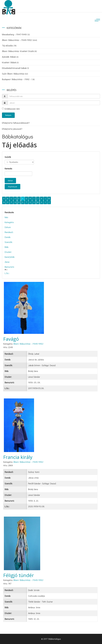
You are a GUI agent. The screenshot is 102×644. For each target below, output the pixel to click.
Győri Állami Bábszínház (15, 74)
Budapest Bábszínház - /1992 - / (18, 79)
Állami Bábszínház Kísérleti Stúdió (19, 51)
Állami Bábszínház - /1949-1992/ (19, 40)
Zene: (7, 262)
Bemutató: (9, 267)
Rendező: (9, 232)
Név (6, 217)
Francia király (18, 457)
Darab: (8, 237)
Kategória (9, 222)
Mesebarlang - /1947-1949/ (16, 34)
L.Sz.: (7, 273)
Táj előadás (9, 45)
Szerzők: (9, 242)
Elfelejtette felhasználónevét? (16, 123)
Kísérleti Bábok (10, 62)
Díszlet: (8, 252)
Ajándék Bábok (10, 57)
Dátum (8, 227)
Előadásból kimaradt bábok (15, 68)
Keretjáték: (10, 257)
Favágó (11, 339)
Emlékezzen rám (11, 109)
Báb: (7, 247)
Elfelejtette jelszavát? (12, 129)
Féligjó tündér (19, 575)
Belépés (8, 115)
